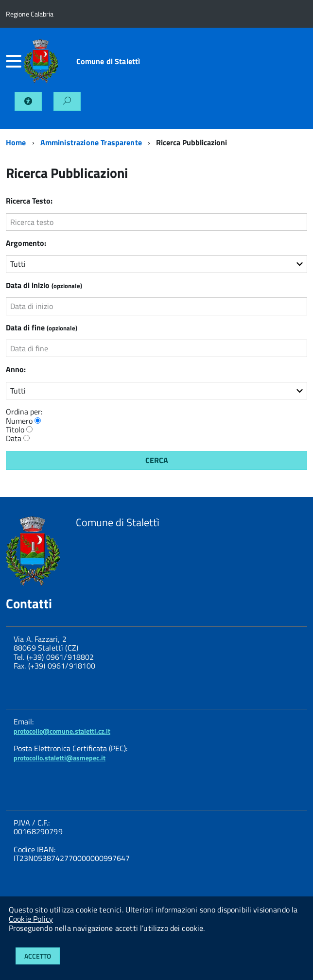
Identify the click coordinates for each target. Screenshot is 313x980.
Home (16, 142)
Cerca (157, 460)
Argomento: (26, 243)
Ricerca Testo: (29, 201)
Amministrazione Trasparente (91, 142)
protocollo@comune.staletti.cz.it (62, 731)
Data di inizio (44, 285)
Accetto (38, 956)
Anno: (16, 369)
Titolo (15, 430)
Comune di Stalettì (108, 61)
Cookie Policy (31, 919)
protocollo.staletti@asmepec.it (60, 758)
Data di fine (42, 327)
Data (14, 438)
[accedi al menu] (15, 61)
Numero (19, 421)
